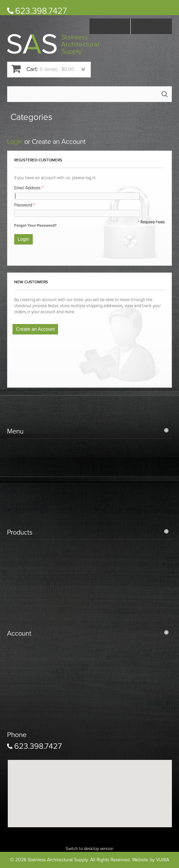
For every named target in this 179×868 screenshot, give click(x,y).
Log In (151, 26)
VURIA (163, 860)
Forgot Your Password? (35, 225)
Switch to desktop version (89, 849)
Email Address (27, 188)
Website (140, 860)
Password (23, 205)
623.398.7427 (41, 11)
